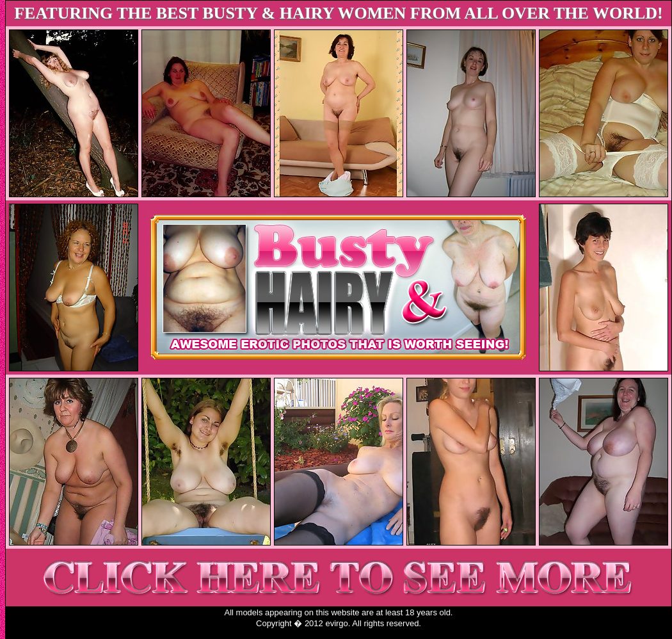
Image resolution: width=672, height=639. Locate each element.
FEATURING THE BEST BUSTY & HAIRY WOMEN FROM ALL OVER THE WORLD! (339, 13)
